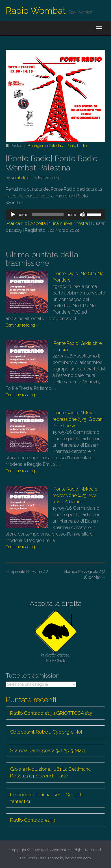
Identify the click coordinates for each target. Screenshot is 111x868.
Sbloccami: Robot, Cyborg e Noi (46, 732)
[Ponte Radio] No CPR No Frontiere (78, 277)
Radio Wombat (36, 11)
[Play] (13, 215)
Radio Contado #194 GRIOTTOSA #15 (51, 713)
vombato (19, 178)
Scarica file (16, 223)
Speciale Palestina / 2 (27, 572)
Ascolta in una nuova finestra (59, 223)
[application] (56, 215)
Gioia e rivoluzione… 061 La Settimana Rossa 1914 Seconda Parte (50, 772)
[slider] (48, 215)
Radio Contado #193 (33, 820)
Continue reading (23, 325)
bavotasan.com (78, 858)
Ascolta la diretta (56, 603)
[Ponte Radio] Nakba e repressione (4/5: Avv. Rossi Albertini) (75, 495)
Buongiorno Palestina (46, 146)
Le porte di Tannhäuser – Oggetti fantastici (46, 798)
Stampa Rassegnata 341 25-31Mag (47, 750)
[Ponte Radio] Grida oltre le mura (77, 347)
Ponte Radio (77, 146)
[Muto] (82, 215)
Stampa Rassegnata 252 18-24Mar (85, 574)
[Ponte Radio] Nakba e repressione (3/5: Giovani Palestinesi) (78, 419)
